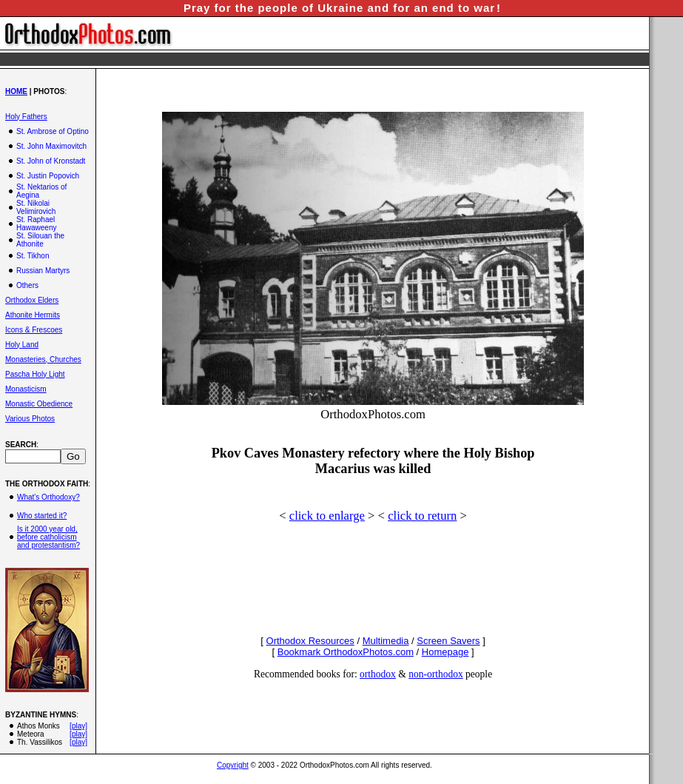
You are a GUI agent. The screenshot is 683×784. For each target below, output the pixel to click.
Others (27, 285)
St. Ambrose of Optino (53, 131)
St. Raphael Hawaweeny (36, 224)
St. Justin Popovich (48, 176)
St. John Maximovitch (51, 146)
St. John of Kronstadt (51, 161)
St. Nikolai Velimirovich (36, 207)
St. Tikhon (33, 256)
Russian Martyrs (43, 271)
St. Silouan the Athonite (40, 240)
